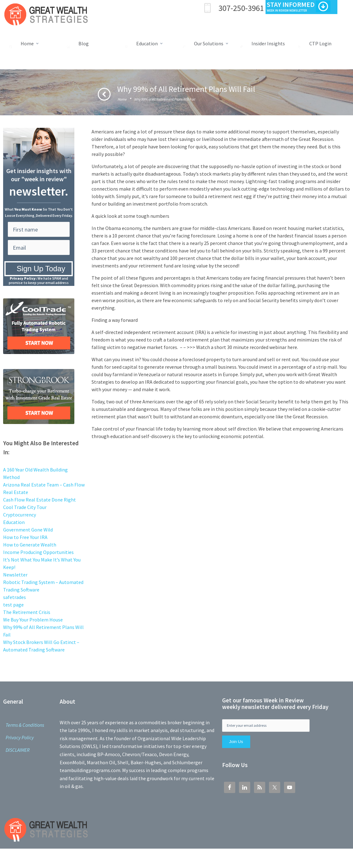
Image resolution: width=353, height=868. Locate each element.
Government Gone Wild (28, 530)
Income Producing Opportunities (38, 552)
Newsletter (15, 575)
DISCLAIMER (18, 750)
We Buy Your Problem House (33, 620)
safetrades (15, 597)
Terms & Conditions (25, 725)
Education (14, 522)
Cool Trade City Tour (25, 507)
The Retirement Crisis (27, 612)
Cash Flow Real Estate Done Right (40, 500)
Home (122, 99)
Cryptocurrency (20, 515)
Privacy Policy (20, 737)
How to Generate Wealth (30, 545)
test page (13, 605)
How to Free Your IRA (25, 537)
